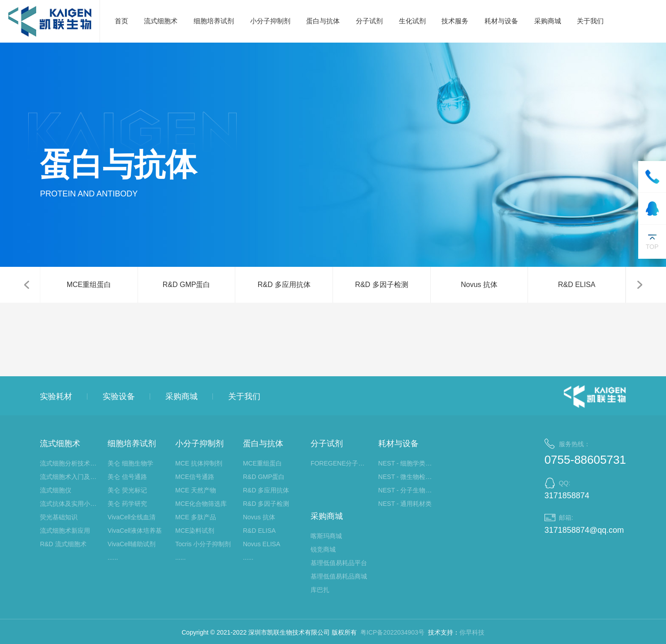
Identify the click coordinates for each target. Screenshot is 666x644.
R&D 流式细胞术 (63, 544)
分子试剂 (369, 21)
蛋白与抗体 (323, 21)
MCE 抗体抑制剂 (199, 463)
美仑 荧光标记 (127, 490)
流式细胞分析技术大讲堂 (69, 463)
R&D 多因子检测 (381, 285)
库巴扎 (320, 590)
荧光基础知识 (59, 517)
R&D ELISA (577, 285)
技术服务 (455, 21)
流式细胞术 (161, 21)
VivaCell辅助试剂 (132, 544)
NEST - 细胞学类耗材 (408, 463)
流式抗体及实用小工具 (69, 504)
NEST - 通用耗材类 (405, 504)
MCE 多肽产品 (196, 517)
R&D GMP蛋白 (187, 285)
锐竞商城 (323, 549)
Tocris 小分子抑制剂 (203, 544)
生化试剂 (412, 21)
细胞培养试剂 (214, 21)
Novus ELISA (262, 544)
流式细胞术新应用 (65, 531)
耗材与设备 (501, 21)
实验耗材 (56, 396)
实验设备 (119, 396)
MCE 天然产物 (196, 490)
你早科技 (472, 632)
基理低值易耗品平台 (339, 563)
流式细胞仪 (56, 490)
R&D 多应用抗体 (284, 285)
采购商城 (548, 21)
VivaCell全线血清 (132, 517)
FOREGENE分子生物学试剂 (340, 463)
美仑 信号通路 (127, 477)
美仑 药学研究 (127, 504)
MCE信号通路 (195, 477)
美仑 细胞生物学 (130, 463)
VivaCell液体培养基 (135, 531)
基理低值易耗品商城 (339, 576)
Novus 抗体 (479, 285)
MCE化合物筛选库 (201, 504)
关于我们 (590, 21)
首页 (121, 21)
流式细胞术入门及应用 (69, 477)
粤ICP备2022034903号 (392, 632)
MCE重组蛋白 (89, 285)
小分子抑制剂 (270, 21)
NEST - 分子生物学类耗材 (408, 490)
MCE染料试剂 (195, 531)
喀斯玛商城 (326, 536)
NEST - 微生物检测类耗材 (408, 477)
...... (113, 557)
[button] (26, 285)
